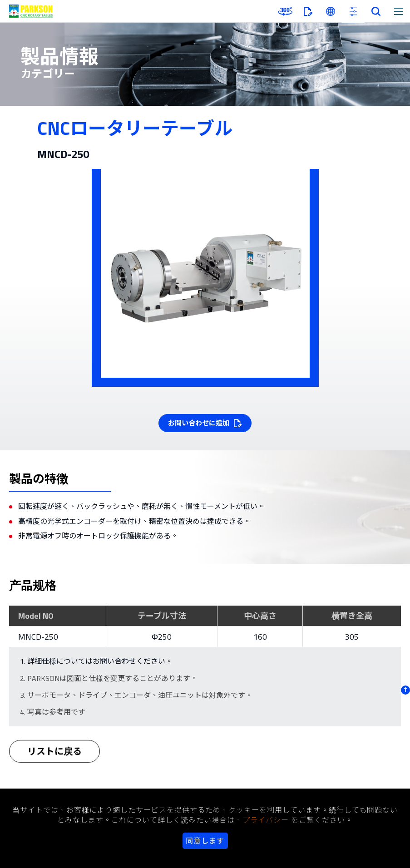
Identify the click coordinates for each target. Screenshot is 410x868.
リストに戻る (54, 756)
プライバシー (266, 820)
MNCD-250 (38, 637)
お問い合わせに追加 (199, 423)
